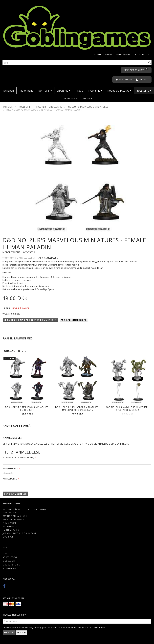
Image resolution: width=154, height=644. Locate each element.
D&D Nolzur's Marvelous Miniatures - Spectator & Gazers (128, 408)
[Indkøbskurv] (136, 70)
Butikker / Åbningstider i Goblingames (26, 509)
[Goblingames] (77, 27)
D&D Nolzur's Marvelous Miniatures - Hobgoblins (27, 408)
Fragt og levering (13, 519)
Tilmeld (9, 633)
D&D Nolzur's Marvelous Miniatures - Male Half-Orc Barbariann (78, 408)
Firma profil (124, 55)
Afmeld (21, 633)
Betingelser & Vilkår (15, 516)
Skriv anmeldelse (48, 258)
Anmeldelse (10, 479)
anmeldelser (25, 258)
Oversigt (8, 537)
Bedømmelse (10, 469)
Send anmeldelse (15, 494)
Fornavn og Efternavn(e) (18, 457)
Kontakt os (143, 55)
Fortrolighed (103, 55)
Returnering (10, 526)
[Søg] (150, 63)
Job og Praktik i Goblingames (20, 533)
